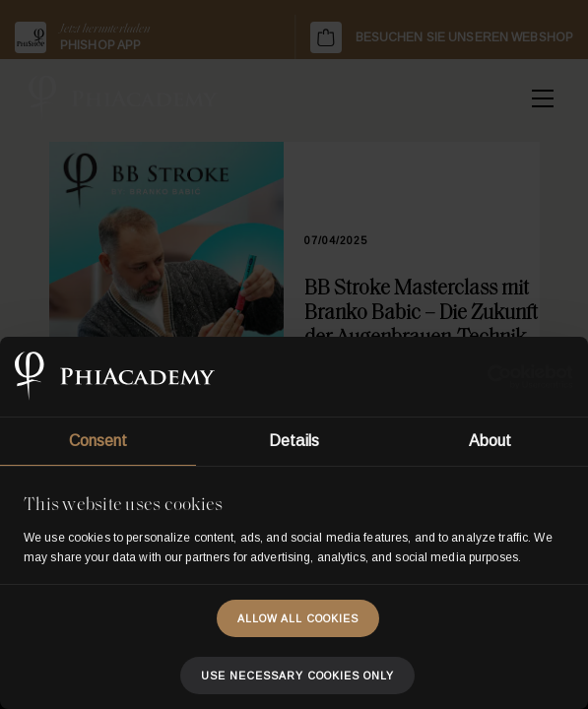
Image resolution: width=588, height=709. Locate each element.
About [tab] (490, 441)
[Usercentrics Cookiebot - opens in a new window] (487, 377)
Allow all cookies (298, 618)
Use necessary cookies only (297, 676)
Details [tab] (294, 441)
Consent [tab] (98, 441)
